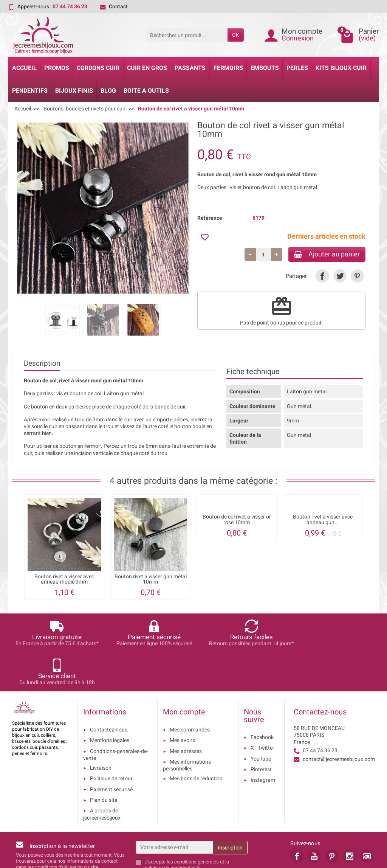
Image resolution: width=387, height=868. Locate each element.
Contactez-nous (109, 691)
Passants (190, 68)
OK (236, 35)
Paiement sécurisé (111, 750)
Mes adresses (186, 712)
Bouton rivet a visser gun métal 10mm (151, 580)
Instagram (263, 741)
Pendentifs (30, 91)
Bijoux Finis (74, 91)
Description (42, 364)
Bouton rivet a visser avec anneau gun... (323, 520)
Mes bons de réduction (196, 740)
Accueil (24, 68)
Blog (108, 91)
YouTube (261, 720)
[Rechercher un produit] (187, 35)
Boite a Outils (146, 91)
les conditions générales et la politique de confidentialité (187, 826)
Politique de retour (111, 740)
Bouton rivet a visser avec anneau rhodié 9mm (64, 580)
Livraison (101, 729)
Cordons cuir (98, 68)
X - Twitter (262, 709)
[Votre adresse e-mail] (174, 808)
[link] (322, 277)
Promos (57, 68)
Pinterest (261, 731)
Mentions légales (110, 702)
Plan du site (104, 761)
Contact (114, 6)
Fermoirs (228, 68)
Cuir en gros (147, 68)
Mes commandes (190, 691)
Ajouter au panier (325, 254)
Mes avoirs (182, 702)
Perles (297, 68)
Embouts (265, 68)
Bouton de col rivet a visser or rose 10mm (237, 520)
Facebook (262, 699)
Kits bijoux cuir (341, 68)
